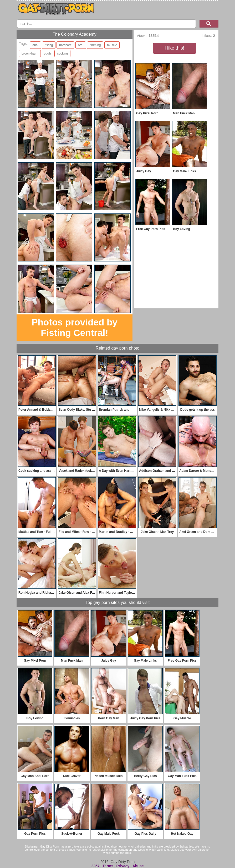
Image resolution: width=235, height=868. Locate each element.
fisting (49, 45)
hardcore (65, 45)
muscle (112, 45)
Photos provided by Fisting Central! (75, 327)
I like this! (174, 48)
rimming (95, 45)
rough (47, 53)
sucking (62, 53)
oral (81, 45)
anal (35, 45)
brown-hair (29, 53)
